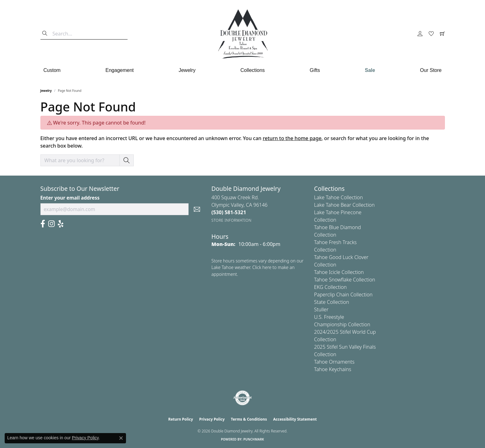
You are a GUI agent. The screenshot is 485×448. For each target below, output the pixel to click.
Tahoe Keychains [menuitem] (333, 369)
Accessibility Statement (295, 419)
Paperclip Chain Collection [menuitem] (343, 295)
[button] (420, 34)
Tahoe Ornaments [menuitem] (334, 362)
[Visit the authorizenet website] (243, 398)
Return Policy (181, 419)
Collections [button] (253, 70)
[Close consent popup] (121, 438)
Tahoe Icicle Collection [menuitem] (339, 272)
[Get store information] (232, 220)
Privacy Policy (212, 419)
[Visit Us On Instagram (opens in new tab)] (51, 224)
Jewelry (46, 91)
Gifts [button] (315, 70)
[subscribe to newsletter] (197, 209)
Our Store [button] (431, 70)
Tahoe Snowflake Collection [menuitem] (345, 280)
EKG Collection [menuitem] (331, 287)
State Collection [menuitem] (332, 302)
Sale (370, 70)
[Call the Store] (229, 212)
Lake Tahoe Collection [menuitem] (339, 197)
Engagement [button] (120, 70)
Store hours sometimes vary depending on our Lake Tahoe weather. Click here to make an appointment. (258, 267)
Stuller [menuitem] (321, 309)
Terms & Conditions (249, 419)
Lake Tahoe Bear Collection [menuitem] (345, 205)
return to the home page (292, 138)
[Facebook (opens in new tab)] (43, 224)
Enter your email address (70, 198)
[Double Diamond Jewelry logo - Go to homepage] (243, 34)
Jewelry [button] (187, 70)
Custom (52, 70)
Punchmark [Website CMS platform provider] (254, 439)
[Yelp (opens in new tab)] (61, 224)
